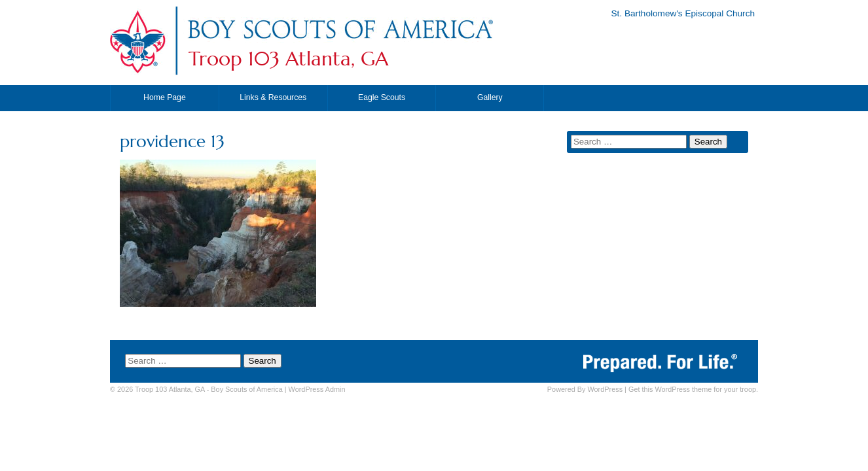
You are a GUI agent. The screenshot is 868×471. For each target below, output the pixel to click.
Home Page (165, 97)
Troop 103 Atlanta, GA (288, 59)
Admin (317, 389)
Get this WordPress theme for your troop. (693, 389)
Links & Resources (273, 97)
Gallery (490, 97)
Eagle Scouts (382, 97)
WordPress (605, 389)
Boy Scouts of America (246, 389)
